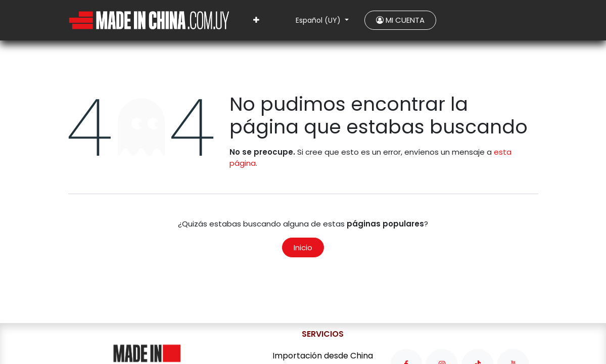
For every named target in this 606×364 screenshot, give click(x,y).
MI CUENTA (400, 20)
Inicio (303, 247)
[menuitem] (256, 20)
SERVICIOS (323, 334)
